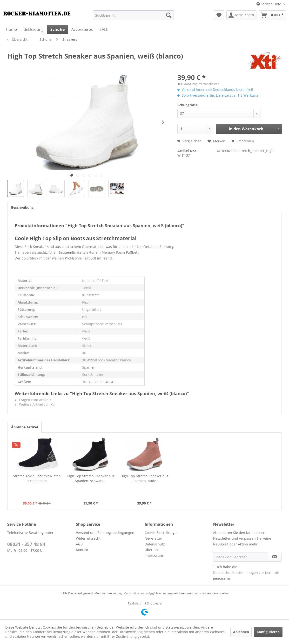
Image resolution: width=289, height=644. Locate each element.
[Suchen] (169, 15)
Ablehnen (241, 632)
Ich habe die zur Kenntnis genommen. (246, 573)
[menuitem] (133, 15)
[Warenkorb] (272, 15)
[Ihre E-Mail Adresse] (241, 557)
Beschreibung (22, 207)
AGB (79, 544)
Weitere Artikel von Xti (35, 404)
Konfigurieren (268, 632)
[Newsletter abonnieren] (275, 557)
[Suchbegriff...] (133, 15)
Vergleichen (189, 141)
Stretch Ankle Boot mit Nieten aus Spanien (37, 478)
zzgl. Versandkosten (206, 84)
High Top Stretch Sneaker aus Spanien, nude (144, 478)
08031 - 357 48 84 (26, 544)
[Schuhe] (57, 29)
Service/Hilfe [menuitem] (269, 4)
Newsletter (153, 538)
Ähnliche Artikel (24, 427)
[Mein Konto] (241, 15)
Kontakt (82, 550)
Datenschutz (155, 544)
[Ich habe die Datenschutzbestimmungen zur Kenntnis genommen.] (215, 567)
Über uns (152, 550)
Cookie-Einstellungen (162, 533)
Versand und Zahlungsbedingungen (105, 533)
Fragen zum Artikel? (33, 400)
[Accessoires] (82, 29)
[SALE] (104, 29)
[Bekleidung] (34, 29)
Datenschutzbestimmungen (235, 573)
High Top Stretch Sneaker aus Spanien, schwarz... (91, 478)
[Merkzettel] (219, 15)
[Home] (11, 29)
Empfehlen (243, 141)
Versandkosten (134, 593)
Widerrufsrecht (88, 538)
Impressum (154, 555)
